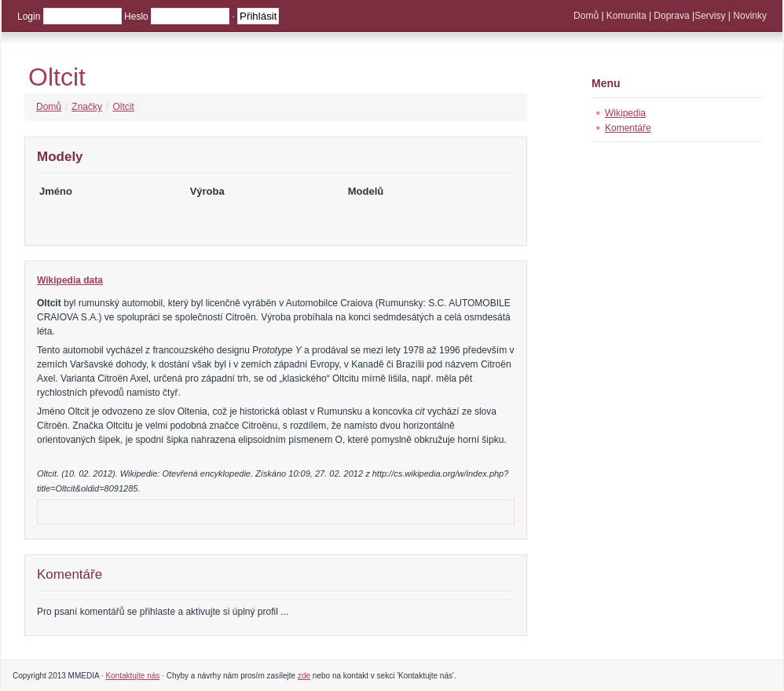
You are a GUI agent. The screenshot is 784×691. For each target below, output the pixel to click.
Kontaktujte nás (132, 676)
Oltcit (57, 77)
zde (304, 676)
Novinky (750, 16)
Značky (87, 107)
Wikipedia (625, 113)
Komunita (626, 16)
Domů (586, 16)
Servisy (710, 16)
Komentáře (628, 128)
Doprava (671, 16)
